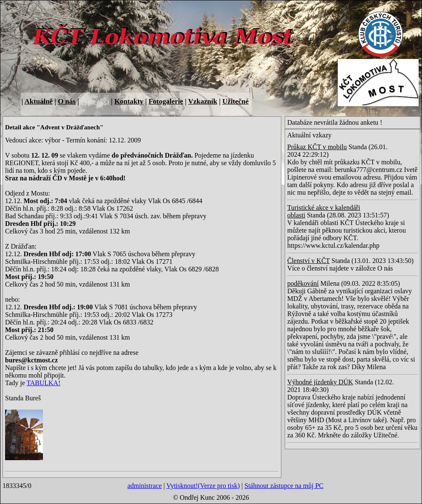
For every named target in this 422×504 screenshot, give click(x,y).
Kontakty (129, 101)
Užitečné (235, 101)
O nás (67, 101)
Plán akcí (95, 101)
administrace (144, 486)
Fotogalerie (166, 101)
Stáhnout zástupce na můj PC (284, 486)
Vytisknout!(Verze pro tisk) (203, 486)
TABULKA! (43, 383)
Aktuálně (39, 101)
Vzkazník (203, 101)
